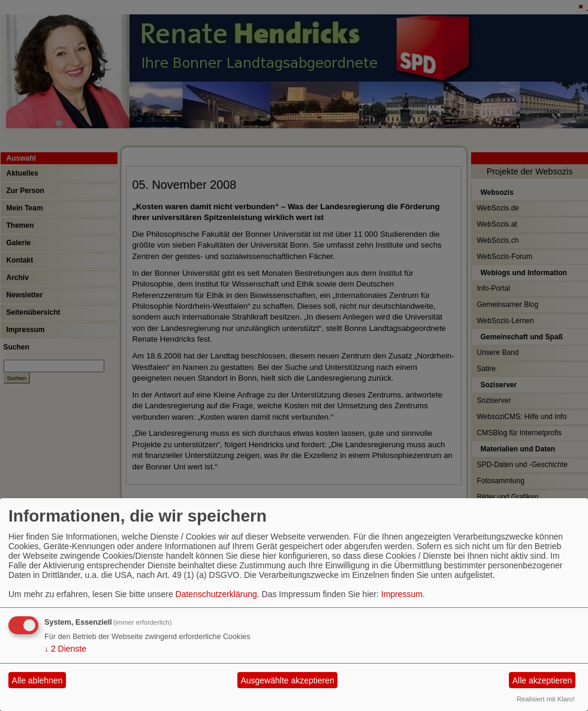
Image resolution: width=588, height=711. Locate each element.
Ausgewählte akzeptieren (287, 680)
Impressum (402, 594)
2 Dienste (65, 649)
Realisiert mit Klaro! (546, 699)
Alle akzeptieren (542, 680)
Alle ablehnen (37, 680)
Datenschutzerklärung (216, 594)
